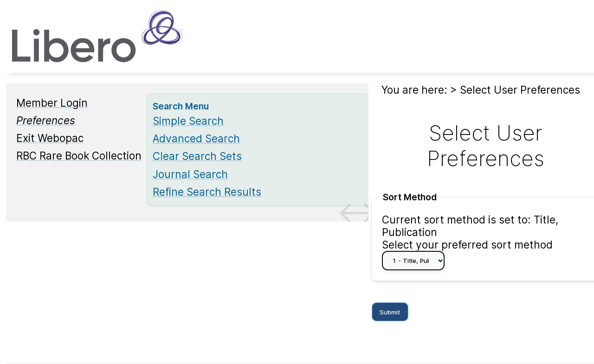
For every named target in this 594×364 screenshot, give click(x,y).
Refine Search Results (207, 192)
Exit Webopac (50, 138)
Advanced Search (196, 138)
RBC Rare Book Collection (79, 156)
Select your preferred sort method (467, 245)
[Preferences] (46, 120)
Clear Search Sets (197, 156)
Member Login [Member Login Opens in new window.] (52, 103)
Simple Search (188, 121)
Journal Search (190, 174)
